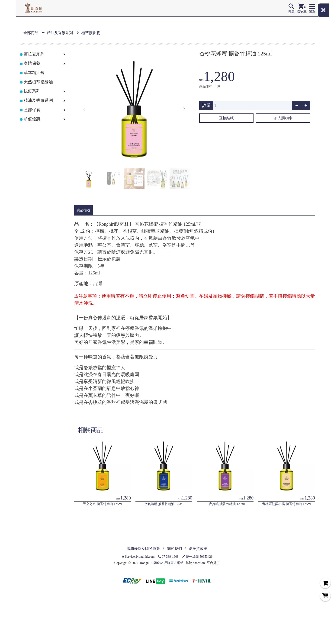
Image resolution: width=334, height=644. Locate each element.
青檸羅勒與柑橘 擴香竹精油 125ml (287, 504)
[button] (185, 109)
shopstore (199, 563)
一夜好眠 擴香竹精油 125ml (225, 504)
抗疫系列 (32, 91)
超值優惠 (32, 119)
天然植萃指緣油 (38, 82)
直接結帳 (226, 118)
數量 (206, 105)
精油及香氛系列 (60, 33)
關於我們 (174, 549)
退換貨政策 (198, 549)
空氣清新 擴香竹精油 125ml (164, 504)
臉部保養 (32, 110)
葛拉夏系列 (34, 54)
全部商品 (31, 33)
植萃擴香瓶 (91, 33)
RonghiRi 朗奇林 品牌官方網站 (162, 563)
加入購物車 (283, 118)
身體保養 (32, 63)
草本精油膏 (34, 73)
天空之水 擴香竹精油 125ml (102, 504)
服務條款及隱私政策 (143, 549)
